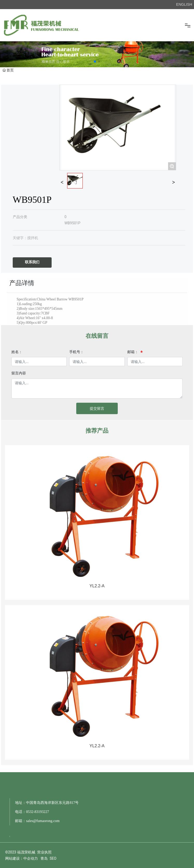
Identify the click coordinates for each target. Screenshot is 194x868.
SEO (53, 858)
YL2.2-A (97, 586)
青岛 (44, 858)
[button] (95, 62)
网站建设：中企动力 (22, 858)
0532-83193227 (37, 812)
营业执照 (44, 852)
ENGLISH (184, 4)
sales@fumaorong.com (43, 821)
